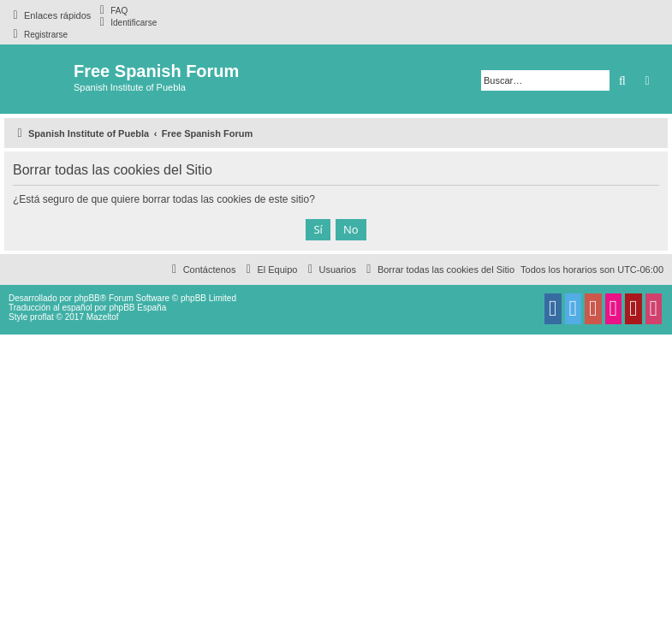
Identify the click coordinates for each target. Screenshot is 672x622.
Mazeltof (103, 317)
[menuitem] (111, 10)
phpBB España (137, 308)
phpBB (87, 298)
